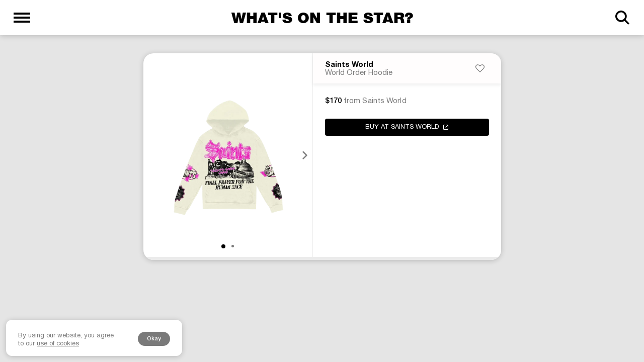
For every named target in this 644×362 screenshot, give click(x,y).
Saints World (349, 65)
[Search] (622, 18)
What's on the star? (322, 18)
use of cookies (58, 344)
